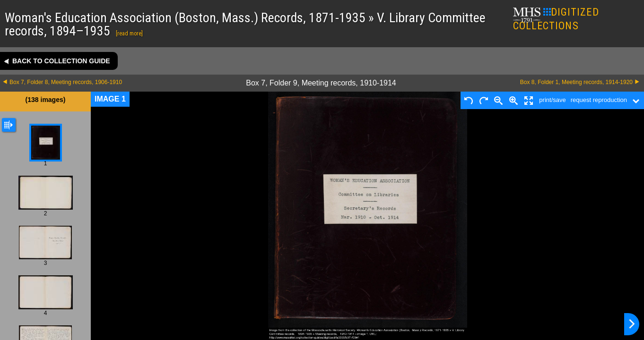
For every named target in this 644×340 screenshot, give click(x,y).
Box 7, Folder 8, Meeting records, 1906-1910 (66, 82)
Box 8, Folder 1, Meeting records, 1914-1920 (576, 82)
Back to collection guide (61, 61)
